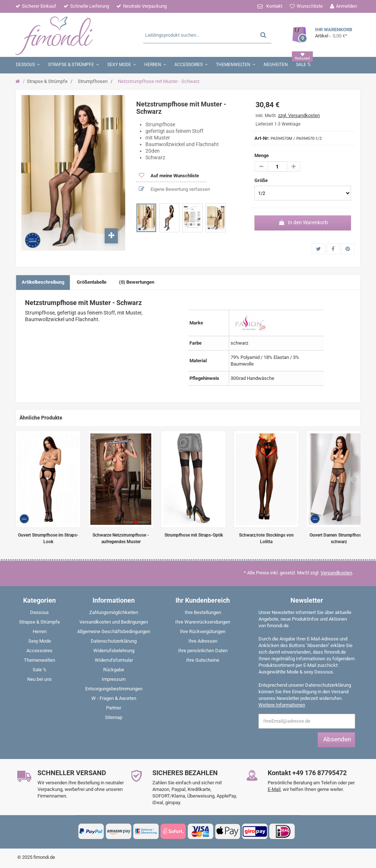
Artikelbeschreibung (43, 282)
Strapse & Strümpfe (47, 81)
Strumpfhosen (93, 81)
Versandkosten (336, 573)
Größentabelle (92, 282)
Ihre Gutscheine (203, 660)
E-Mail (274, 789)
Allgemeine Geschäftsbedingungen (114, 631)
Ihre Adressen (203, 641)
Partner (114, 708)
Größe (262, 180)
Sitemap (114, 717)
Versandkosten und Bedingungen (114, 622)
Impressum (114, 679)
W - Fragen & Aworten (114, 698)
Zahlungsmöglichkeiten (114, 612)
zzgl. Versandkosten (299, 115)
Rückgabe (114, 670)
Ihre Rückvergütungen (203, 631)
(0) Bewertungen (137, 282)
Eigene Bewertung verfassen (180, 189)
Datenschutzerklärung (114, 641)
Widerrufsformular (114, 660)
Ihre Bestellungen (203, 612)
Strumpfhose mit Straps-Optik (194, 535)
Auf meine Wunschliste (174, 176)
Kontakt (274, 6)
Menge (262, 155)
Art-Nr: (262, 138)
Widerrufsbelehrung (114, 651)
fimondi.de (44, 857)
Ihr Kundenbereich (203, 600)
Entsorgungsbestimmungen (114, 689)
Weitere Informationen (282, 705)
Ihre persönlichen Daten (203, 651)
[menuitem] (40, 614)
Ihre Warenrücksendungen (203, 622)
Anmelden (346, 6)
